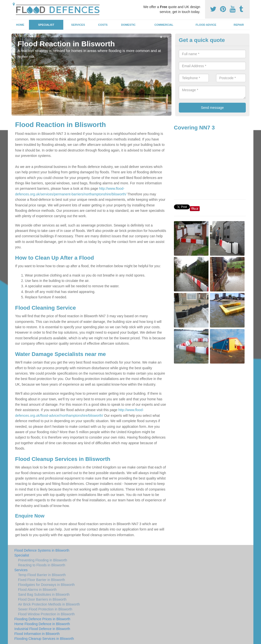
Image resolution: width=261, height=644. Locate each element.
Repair (239, 25)
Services (78, 25)
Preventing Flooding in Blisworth (43, 560)
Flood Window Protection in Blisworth (46, 614)
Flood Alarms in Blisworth (37, 590)
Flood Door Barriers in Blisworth (42, 599)
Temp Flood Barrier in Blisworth (42, 575)
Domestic (128, 25)
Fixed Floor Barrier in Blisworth (42, 580)
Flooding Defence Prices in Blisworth (42, 619)
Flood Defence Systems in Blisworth (42, 550)
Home (20, 25)
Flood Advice (206, 25)
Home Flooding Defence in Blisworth (42, 624)
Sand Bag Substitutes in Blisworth (44, 594)
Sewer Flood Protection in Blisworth (45, 609)
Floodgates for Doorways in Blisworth (46, 585)
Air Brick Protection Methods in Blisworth (49, 604)
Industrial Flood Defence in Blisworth (42, 629)
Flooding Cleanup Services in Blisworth (44, 639)
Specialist (46, 25)
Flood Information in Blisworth (37, 634)
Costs (103, 25)
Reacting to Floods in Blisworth (42, 565)
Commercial (164, 25)
